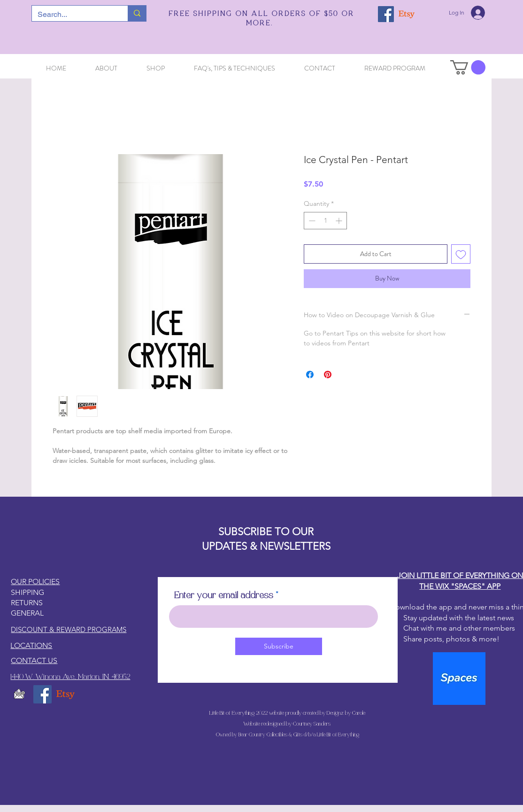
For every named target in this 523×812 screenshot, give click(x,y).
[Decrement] (311, 221)
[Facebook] (386, 14)
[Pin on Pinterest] (328, 375)
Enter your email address (224, 596)
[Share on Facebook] (310, 375)
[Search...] (73, 15)
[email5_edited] (19, 694)
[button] (468, 67)
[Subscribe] (279, 646)
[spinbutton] (325, 221)
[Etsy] (407, 14)
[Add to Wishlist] (461, 254)
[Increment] (340, 221)
